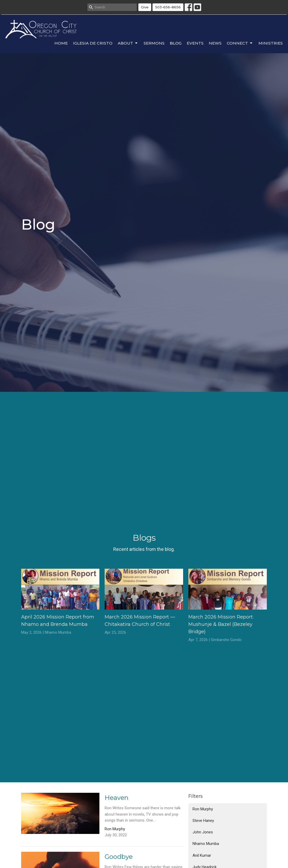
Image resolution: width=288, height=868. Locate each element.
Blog (176, 43)
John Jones (203, 832)
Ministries (271, 43)
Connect (240, 43)
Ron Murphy (203, 809)
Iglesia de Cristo (93, 43)
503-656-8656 (168, 7)
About (128, 43)
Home (61, 43)
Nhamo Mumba (206, 844)
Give (145, 7)
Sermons (154, 43)
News (215, 43)
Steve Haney (203, 821)
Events (195, 43)
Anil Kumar (202, 855)
